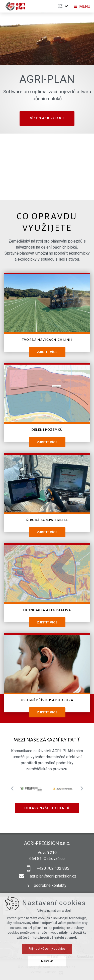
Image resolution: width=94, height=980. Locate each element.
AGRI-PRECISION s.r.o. (47, 843)
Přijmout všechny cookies (47, 949)
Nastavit (47, 961)
